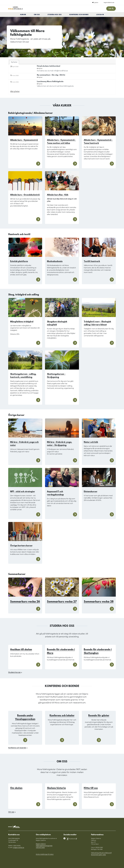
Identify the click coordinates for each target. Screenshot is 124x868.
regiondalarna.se (109, 2)
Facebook (71, 839)
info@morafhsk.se (19, 847)
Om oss (37, 15)
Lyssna (95, 2)
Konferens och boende (79, 15)
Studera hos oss (55, 15)
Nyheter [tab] (14, 62)
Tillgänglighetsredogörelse (44, 846)
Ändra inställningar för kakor (45, 854)
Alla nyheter (15, 91)
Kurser (23, 15)
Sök (111, 9)
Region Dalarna (41, 844)
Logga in (100, 15)
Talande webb (40, 847)
